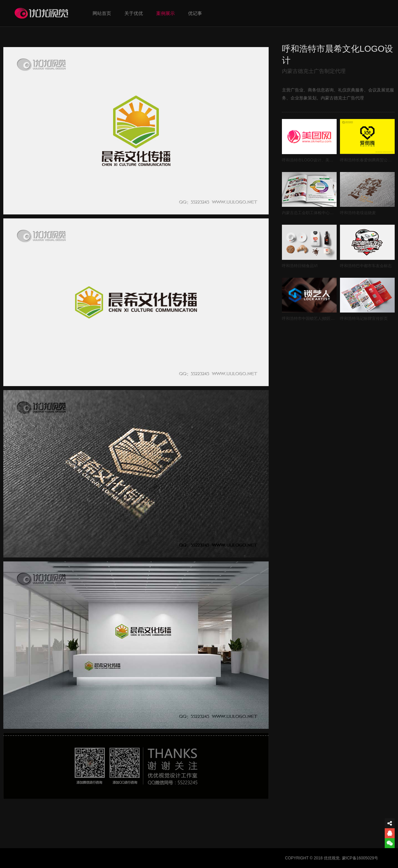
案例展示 (166, 13)
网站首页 (102, 13)
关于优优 (134, 13)
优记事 (195, 13)
